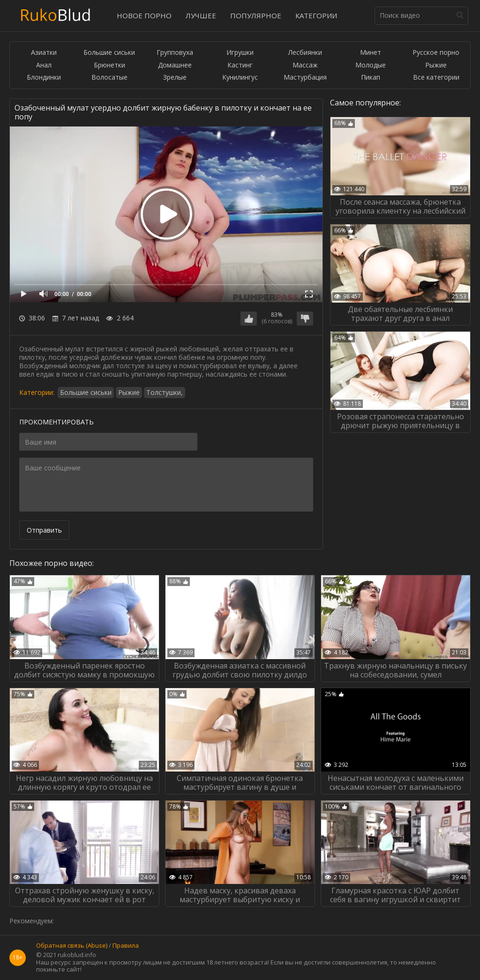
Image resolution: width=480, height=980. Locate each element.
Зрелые (175, 78)
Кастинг (240, 65)
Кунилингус (240, 78)
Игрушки (240, 53)
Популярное (256, 15)
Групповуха (175, 53)
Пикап (371, 78)
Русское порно (436, 53)
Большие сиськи (109, 53)
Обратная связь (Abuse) (72, 946)
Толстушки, (165, 392)
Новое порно (144, 15)
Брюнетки (109, 65)
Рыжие (436, 65)
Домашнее (175, 65)
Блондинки (44, 78)
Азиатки (44, 53)
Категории (316, 15)
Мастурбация (305, 78)
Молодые (371, 65)
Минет (371, 53)
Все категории (436, 78)
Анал (44, 65)
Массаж (305, 65)
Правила (126, 946)
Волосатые (109, 78)
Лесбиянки (305, 53)
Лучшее (201, 15)
